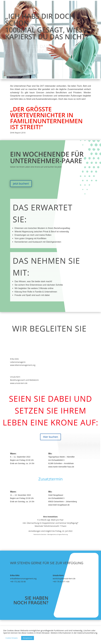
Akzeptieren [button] (27, 638)
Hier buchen (50, 437)
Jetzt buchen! (21, 184)
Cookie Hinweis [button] (12, 638)
